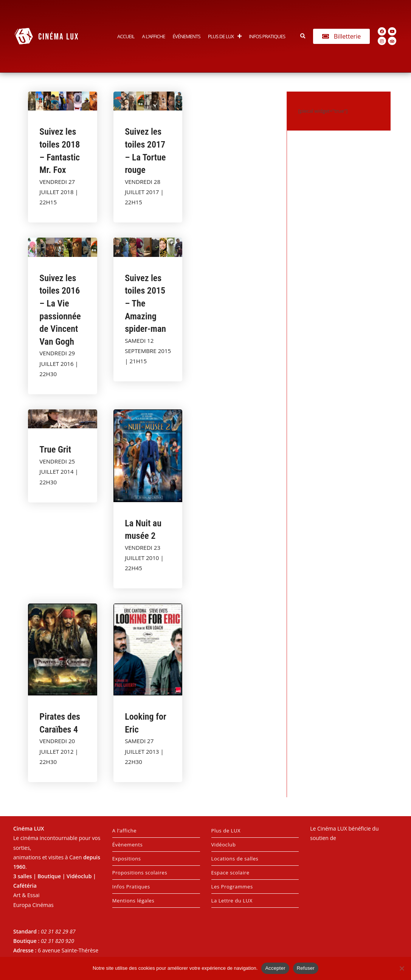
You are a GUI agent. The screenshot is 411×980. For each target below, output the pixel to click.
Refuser (306, 968)
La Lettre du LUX (232, 901)
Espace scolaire (230, 873)
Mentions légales (133, 901)
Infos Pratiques (267, 36)
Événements (186, 36)
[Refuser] (402, 968)
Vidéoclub (224, 845)
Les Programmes (232, 887)
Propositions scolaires (140, 873)
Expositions (127, 859)
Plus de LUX (225, 36)
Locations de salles (235, 859)
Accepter (275, 968)
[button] (303, 36)
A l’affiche (154, 36)
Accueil (126, 36)
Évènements (127, 845)
